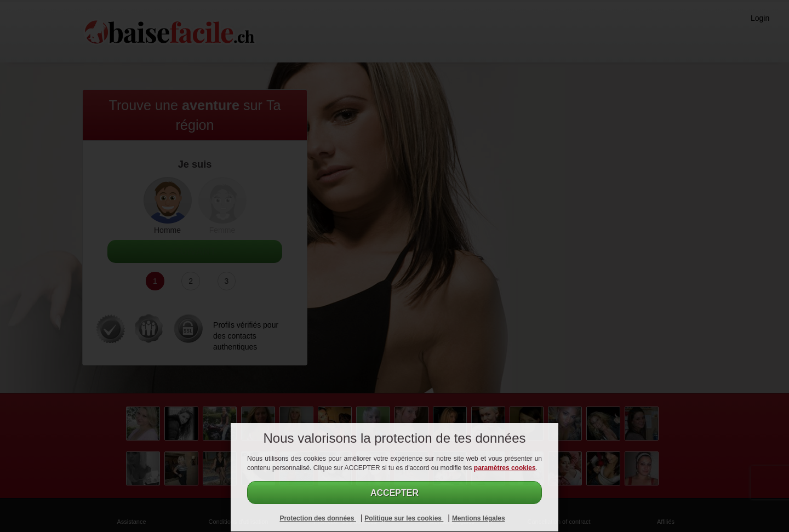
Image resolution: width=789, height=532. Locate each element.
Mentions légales (479, 518)
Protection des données (318, 518)
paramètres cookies (505, 468)
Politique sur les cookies (404, 518)
